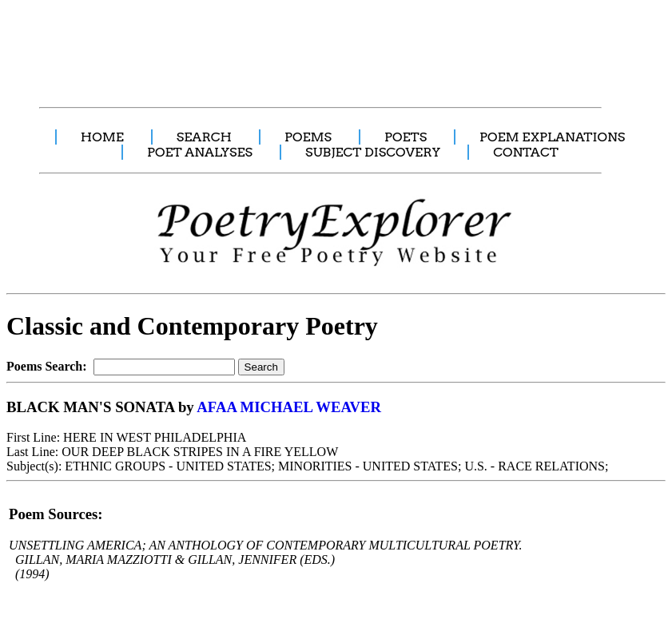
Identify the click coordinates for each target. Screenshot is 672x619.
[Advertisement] (300, 45)
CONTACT (526, 152)
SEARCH (204, 137)
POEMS (308, 137)
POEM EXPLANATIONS (552, 137)
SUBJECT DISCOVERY (373, 152)
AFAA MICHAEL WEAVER (289, 407)
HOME (102, 137)
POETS (406, 137)
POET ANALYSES (200, 152)
